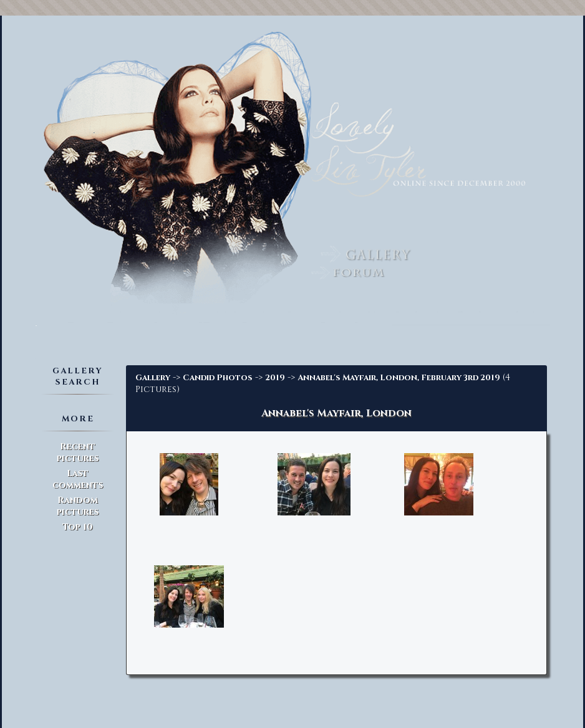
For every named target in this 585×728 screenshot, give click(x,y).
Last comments (78, 479)
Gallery (153, 378)
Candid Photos (218, 378)
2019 (275, 378)
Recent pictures (78, 453)
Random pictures (78, 506)
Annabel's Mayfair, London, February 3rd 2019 (399, 378)
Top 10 (78, 527)
